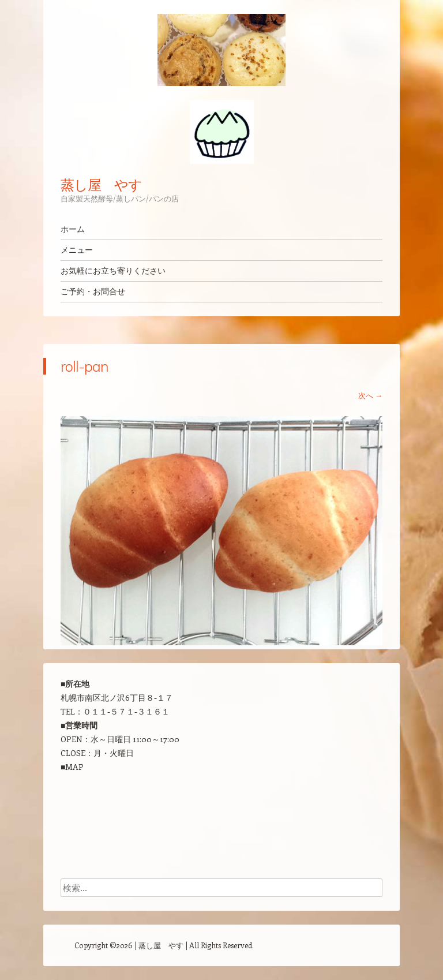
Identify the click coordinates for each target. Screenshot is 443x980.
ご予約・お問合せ (93, 291)
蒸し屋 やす (101, 185)
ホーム (73, 229)
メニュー (77, 250)
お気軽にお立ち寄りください (113, 271)
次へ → (370, 395)
